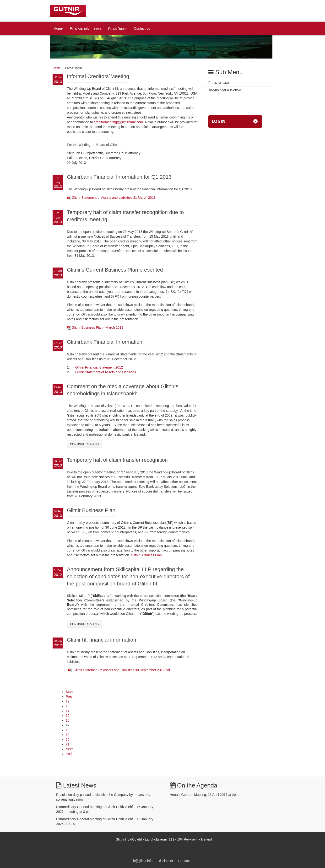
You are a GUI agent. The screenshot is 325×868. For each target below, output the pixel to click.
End (69, 754)
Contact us (142, 28)
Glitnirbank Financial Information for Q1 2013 (119, 177)
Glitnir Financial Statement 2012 (99, 367)
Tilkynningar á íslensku (225, 90)
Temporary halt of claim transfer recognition (117, 460)
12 (68, 701)
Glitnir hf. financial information (102, 640)
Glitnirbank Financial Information (105, 342)
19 (68, 735)
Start (69, 692)
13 (68, 706)
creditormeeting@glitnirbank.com (118, 122)
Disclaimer (165, 861)
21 (68, 744)
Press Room (117, 29)
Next (69, 749)
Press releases (219, 83)
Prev (69, 697)
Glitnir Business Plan (91, 510)
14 (68, 711)
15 (68, 716)
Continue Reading (84, 444)
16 (68, 720)
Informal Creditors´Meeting (98, 76)
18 (68, 730)
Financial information (85, 28)
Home (58, 28)
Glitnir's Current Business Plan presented (115, 270)
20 (68, 739)
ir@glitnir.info (143, 861)
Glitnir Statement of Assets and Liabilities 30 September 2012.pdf (122, 670)
